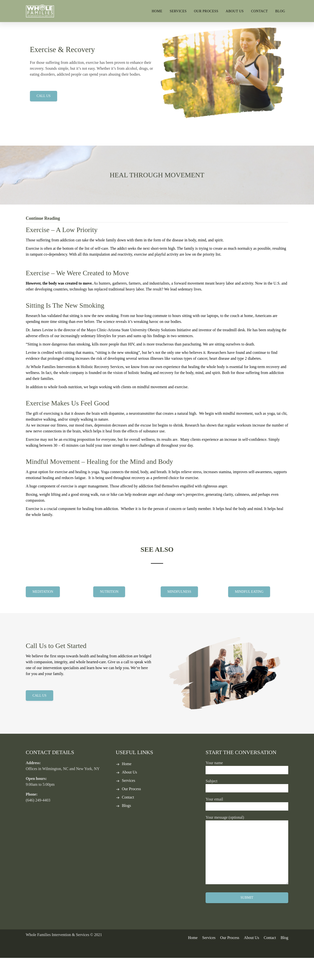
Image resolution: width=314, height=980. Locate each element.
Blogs (126, 828)
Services (178, 11)
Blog (280, 11)
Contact (259, 11)
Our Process (206, 11)
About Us (235, 11)
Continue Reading (43, 240)
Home (157, 11)
